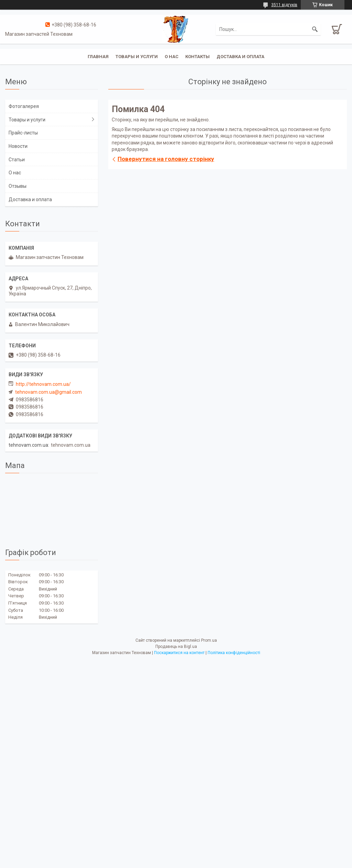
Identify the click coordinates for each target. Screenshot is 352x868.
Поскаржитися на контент (179, 653)
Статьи (17, 160)
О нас (172, 57)
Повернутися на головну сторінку (166, 159)
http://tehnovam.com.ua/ (43, 384)
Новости (18, 146)
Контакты (197, 57)
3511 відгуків (284, 5)
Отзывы (18, 186)
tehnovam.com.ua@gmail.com (48, 392)
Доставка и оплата (240, 57)
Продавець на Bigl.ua (176, 647)
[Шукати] (315, 29)
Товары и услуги (137, 57)
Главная (98, 57)
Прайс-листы (23, 133)
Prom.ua (209, 640)
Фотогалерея (24, 106)
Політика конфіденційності (234, 653)
